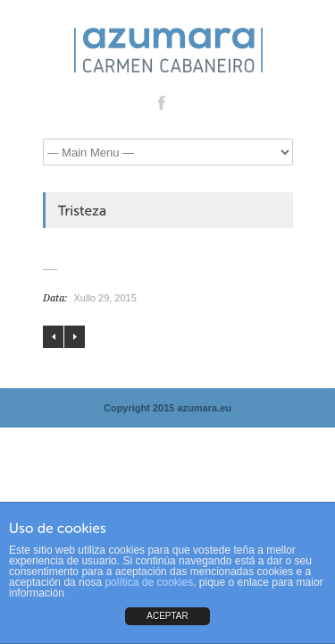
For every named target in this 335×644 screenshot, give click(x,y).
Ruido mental (53, 337)
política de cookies (149, 582)
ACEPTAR (167, 616)
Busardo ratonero (75, 337)
